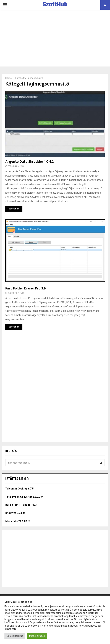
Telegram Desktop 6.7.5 (19, 489)
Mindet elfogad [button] (37, 636)
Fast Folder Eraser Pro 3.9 (26, 288)
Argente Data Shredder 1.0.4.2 (30, 162)
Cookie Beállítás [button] (15, 636)
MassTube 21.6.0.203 (18, 521)
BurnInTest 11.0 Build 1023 (21, 505)
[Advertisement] (55, 38)
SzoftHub (55, 5)
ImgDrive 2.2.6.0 (15, 513)
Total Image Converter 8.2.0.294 (24, 497)
